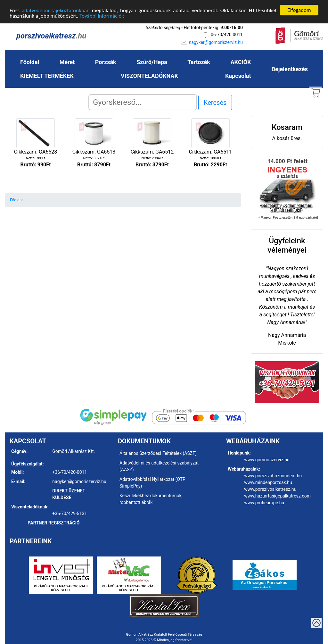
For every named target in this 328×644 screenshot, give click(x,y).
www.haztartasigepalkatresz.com (277, 496)
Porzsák (106, 62)
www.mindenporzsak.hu (268, 482)
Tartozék (199, 62)
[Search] (143, 102)
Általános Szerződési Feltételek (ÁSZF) (158, 453)
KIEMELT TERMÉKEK (47, 75)
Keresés (215, 102)
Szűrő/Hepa (152, 62)
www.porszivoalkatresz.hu (270, 489)
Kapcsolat (238, 75)
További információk (102, 16)
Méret (67, 62)
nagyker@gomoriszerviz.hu (216, 42)
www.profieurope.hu (264, 503)
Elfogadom (299, 10)
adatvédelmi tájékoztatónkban (56, 10)
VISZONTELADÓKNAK (149, 75)
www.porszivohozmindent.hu (273, 476)
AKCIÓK (241, 62)
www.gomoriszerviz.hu (267, 460)
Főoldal (30, 62)
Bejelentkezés (290, 69)
